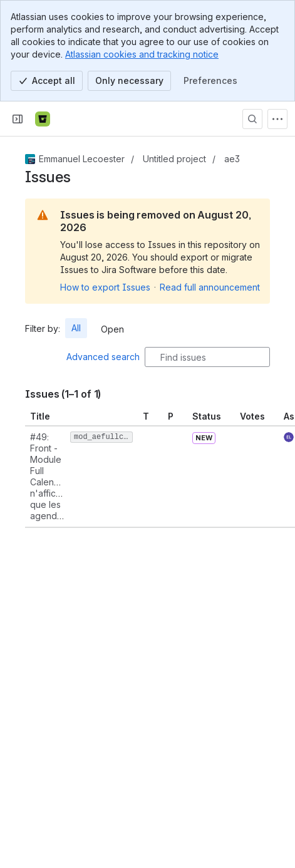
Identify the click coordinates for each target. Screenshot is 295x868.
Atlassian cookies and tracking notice (142, 54)
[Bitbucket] (43, 119)
